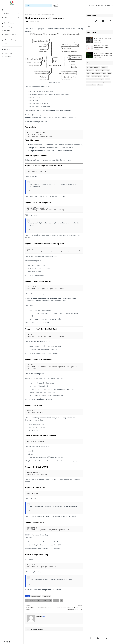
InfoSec (104, 73)
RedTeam (106, 76)
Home (91, 5)
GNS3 (107, 70)
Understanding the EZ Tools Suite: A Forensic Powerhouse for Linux (103, 54)
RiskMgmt (101, 79)
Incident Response (8, 27)
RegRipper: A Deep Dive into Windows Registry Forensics (102, 47)
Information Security (9, 40)
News (88, 76)
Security (89, 82)
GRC (4, 44)
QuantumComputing (96, 76)
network (93, 85)
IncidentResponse (95, 73)
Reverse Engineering (9, 34)
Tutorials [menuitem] (6, 14)
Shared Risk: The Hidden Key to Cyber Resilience (103, 39)
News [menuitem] (5, 17)
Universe (108, 82)
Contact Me (6, 57)
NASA (109, 73)
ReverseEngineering (91, 79)
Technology (101, 82)
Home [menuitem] (5, 10)
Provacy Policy (7, 53)
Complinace (105, 67)
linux (88, 85)
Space (94, 82)
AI (87, 67)
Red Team (6, 30)
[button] (56, 5)
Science (107, 79)
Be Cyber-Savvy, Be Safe (45, 636)
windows (100, 85)
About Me (6, 49)
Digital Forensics (8, 23)
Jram (27, 22)
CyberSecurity (90, 70)
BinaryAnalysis (33, 14)
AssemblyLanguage (36, 594)
